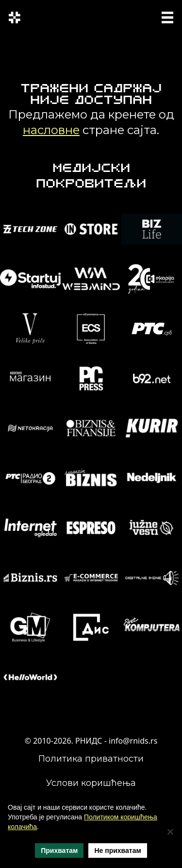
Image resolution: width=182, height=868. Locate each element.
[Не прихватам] (170, 832)
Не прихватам (117, 851)
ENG (118, 22)
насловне (51, 130)
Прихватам (59, 851)
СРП (116, 16)
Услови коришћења (91, 783)
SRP (134, 16)
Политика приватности (91, 759)
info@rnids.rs (133, 741)
